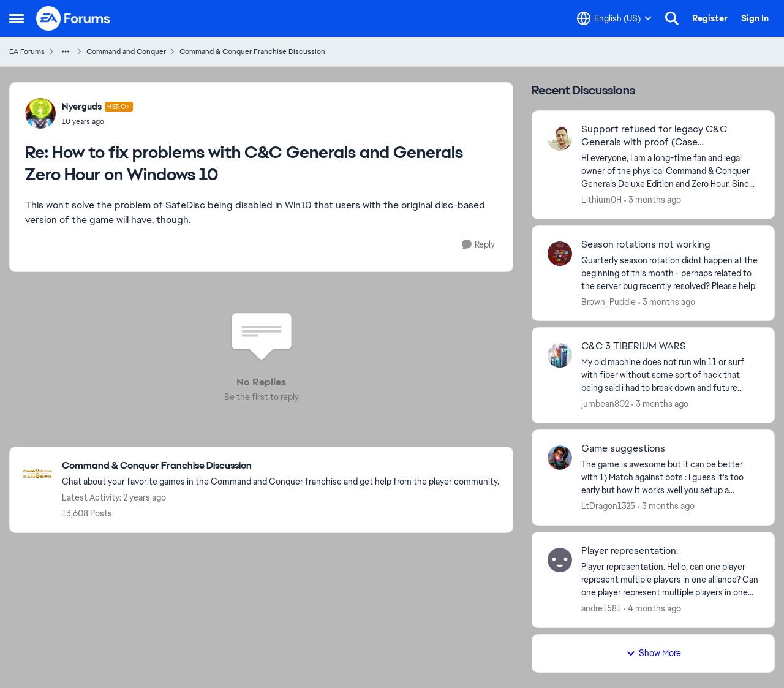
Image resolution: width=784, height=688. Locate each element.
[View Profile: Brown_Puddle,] (560, 254)
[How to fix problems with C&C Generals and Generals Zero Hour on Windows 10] (97, 121)
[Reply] (478, 245)
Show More (654, 653)
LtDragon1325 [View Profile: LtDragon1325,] (608, 506)
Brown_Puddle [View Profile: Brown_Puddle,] (609, 301)
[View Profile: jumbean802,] (560, 355)
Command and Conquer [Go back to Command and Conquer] (126, 51)
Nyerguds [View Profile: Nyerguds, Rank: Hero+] (82, 107)
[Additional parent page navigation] (66, 51)
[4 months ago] (652, 609)
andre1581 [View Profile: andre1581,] (601, 608)
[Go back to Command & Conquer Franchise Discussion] (281, 466)
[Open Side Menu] (17, 18)
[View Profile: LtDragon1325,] (560, 458)
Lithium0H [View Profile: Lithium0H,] (601, 200)
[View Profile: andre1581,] (560, 560)
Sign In (755, 18)
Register (710, 18)
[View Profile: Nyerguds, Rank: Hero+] (40, 113)
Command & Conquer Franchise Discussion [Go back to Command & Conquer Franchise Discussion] (252, 51)
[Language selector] (614, 18)
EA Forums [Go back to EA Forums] (27, 51)
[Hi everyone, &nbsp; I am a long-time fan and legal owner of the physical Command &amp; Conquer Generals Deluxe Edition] (670, 171)
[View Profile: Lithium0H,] (560, 138)
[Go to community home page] (73, 18)
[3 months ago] (653, 200)
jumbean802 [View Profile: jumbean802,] (605, 404)
